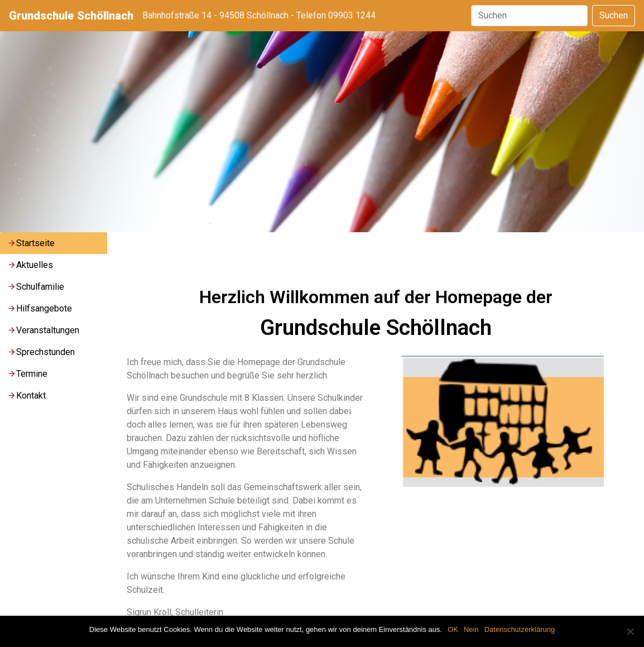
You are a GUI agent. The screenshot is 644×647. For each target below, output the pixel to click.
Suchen (614, 15)
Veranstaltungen (43, 330)
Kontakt (27, 396)
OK (453, 629)
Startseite (31, 243)
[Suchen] (529, 16)
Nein (471, 629)
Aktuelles (30, 265)
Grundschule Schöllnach (71, 16)
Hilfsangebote (40, 308)
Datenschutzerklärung (520, 629)
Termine (27, 374)
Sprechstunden (41, 352)
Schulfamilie (36, 287)
